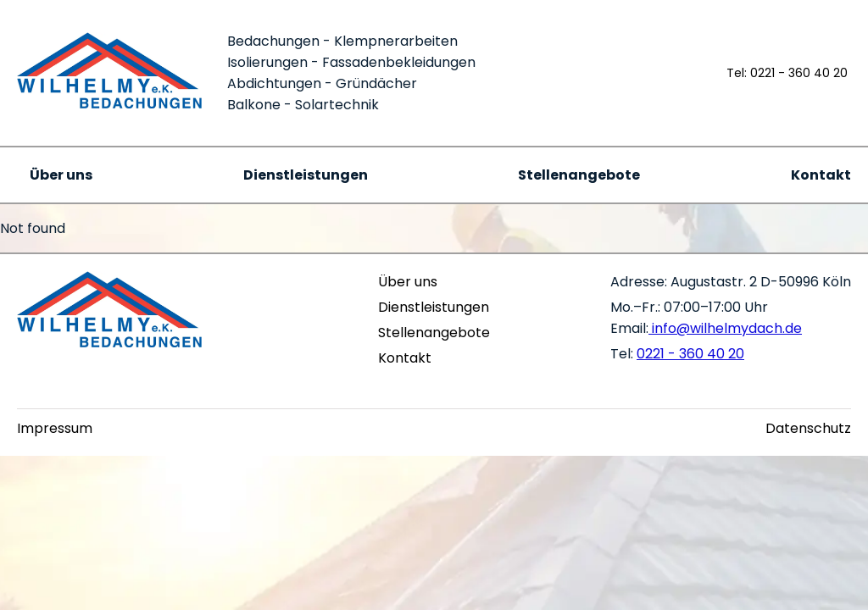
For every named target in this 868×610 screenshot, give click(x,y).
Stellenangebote (579, 175)
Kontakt (821, 175)
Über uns (61, 175)
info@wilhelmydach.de (725, 328)
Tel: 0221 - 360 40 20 (787, 73)
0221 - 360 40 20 (690, 354)
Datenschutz (808, 428)
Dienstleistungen (306, 175)
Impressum (55, 428)
